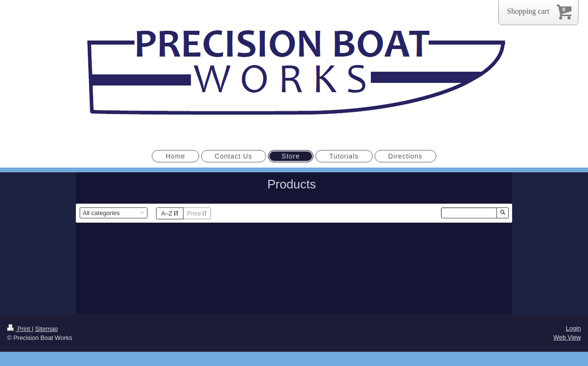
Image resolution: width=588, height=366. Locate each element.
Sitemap (46, 329)
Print (19, 329)
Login (573, 328)
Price (197, 213)
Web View (567, 337)
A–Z (170, 213)
